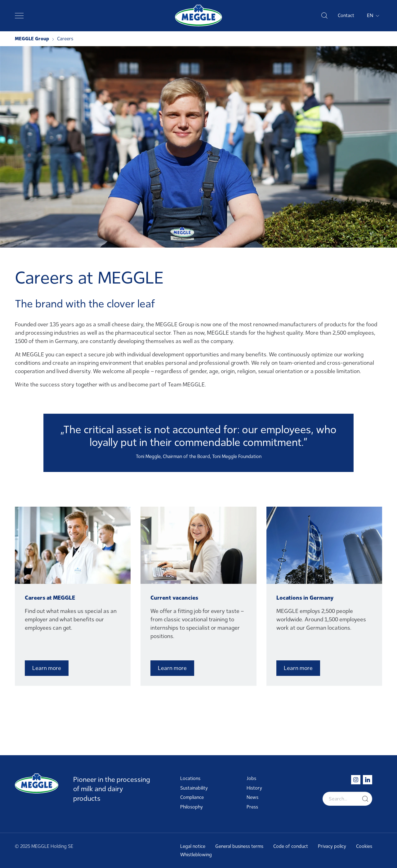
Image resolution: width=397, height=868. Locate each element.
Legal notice (193, 846)
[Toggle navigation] (19, 15)
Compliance (192, 797)
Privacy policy (332, 846)
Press (252, 807)
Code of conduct (291, 846)
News (252, 797)
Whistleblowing (196, 855)
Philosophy (192, 807)
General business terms (239, 846)
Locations (190, 778)
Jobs (251, 778)
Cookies (364, 846)
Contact (346, 15)
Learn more (47, 668)
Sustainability (194, 788)
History (254, 788)
